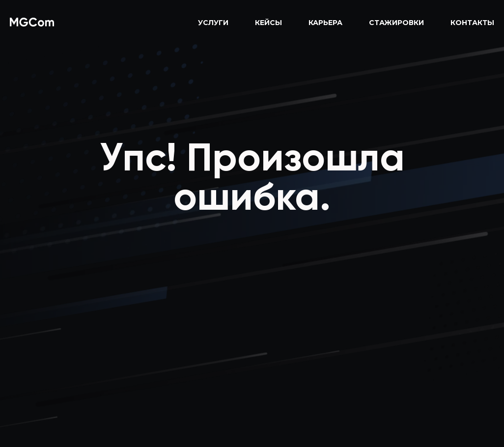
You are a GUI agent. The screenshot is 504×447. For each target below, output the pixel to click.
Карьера (325, 23)
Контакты (472, 23)
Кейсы (268, 23)
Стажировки (396, 23)
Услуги (213, 23)
